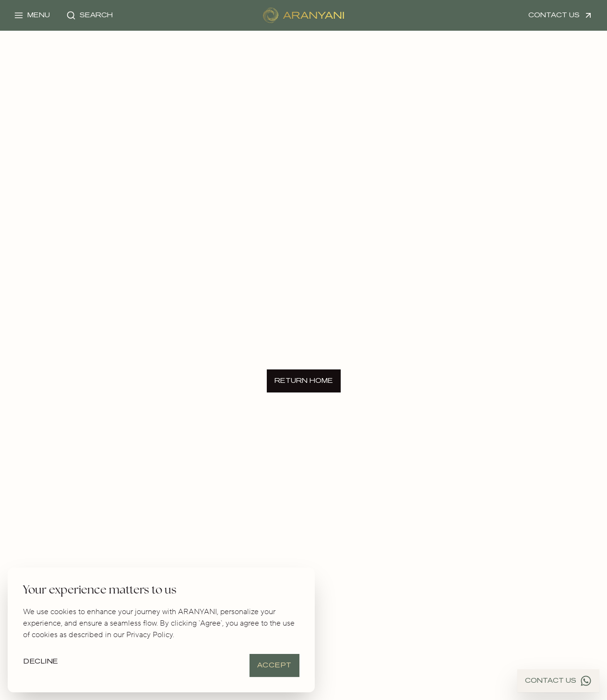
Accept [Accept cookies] (274, 665)
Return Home (304, 381)
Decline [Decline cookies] (41, 661)
